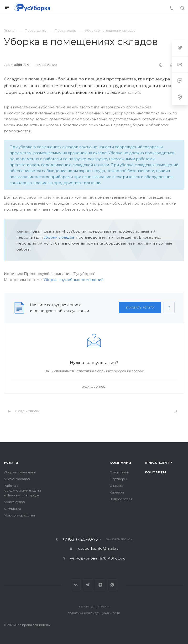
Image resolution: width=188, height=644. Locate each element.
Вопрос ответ (121, 499)
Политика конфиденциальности (94, 613)
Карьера (117, 492)
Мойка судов (14, 502)
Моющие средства (19, 515)
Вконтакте (76, 585)
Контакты (155, 472)
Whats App (112, 585)
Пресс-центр (159, 463)
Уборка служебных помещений (73, 280)
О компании (119, 472)
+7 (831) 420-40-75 (80, 539)
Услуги (11, 463)
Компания (120, 463)
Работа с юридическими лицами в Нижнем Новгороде (22, 490)
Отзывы (116, 486)
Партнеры (118, 479)
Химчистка (12, 509)
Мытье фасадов (17, 479)
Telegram (88, 585)
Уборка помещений (20, 472)
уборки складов (59, 237)
